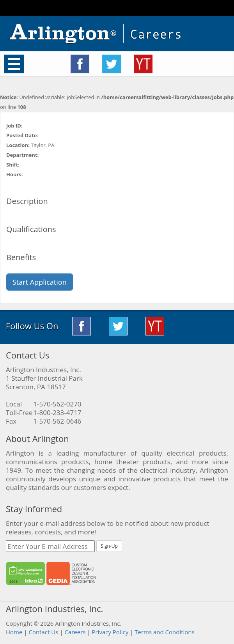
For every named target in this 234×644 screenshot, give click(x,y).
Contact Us (43, 632)
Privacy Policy (110, 632)
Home (14, 632)
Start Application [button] (40, 282)
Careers (75, 632)
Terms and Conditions (165, 632)
